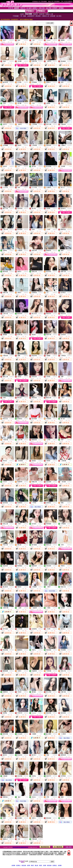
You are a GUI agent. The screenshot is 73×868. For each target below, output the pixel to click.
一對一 (27, 461)
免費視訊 (12, 40)
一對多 (27, 124)
